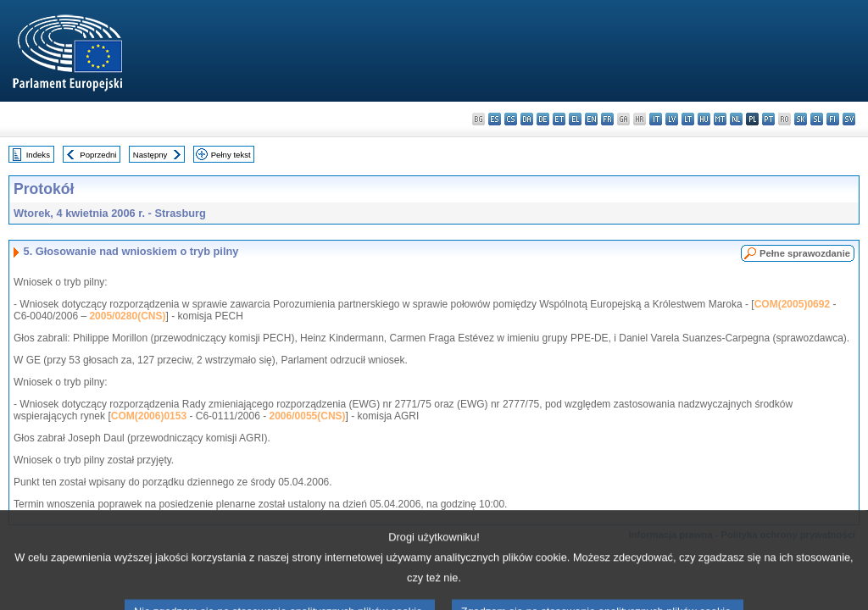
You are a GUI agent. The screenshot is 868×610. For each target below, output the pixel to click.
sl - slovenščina (817, 119)
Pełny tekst (231, 155)
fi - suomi (833, 119)
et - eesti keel (559, 119)
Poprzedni (98, 155)
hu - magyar (704, 119)
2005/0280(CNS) (127, 316)
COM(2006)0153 (149, 416)
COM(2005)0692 (792, 304)
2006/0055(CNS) (308, 416)
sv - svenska (849, 119)
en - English (591, 119)
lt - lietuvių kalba (688, 119)
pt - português (768, 119)
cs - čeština (511, 119)
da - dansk (527, 119)
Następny (150, 155)
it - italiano (656, 119)
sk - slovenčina (801, 119)
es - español (495, 119)
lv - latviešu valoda (672, 119)
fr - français (607, 119)
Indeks (38, 155)
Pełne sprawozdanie (805, 253)
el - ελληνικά (575, 119)
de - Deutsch (543, 119)
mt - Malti (720, 119)
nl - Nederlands (736, 119)
